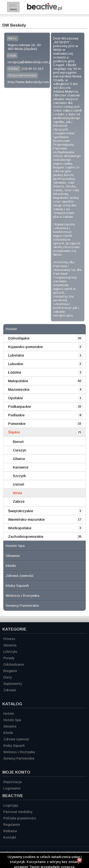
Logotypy (11, 805)
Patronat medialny (18, 812)
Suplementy (13, 684)
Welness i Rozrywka (23, 596)
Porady (9, 658)
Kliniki (11, 566)
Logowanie (12, 788)
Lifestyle (10, 652)
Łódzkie (15, 372)
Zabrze (19, 501)
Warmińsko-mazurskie (26, 519)
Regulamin (12, 825)
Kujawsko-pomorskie (26, 347)
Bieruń (18, 442)
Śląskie (14, 432)
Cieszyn (20, 450)
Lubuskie (16, 364)
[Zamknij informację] (80, 861)
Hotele (11, 329)
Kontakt (10, 837)
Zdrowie (10, 690)
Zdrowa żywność (20, 576)
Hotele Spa (15, 546)
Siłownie (13, 556)
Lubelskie (16, 355)
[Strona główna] (44, 9)
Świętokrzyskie (21, 511)
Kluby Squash (17, 586)
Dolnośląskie (19, 338)
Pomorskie (17, 424)
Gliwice (19, 459)
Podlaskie (16, 415)
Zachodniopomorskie (26, 536)
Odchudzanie (14, 664)
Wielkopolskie (20, 528)
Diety (7, 677)
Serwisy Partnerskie (22, 606)
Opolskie (16, 398)
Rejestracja (12, 782)
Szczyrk (19, 476)
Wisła (17, 493)
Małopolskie (18, 381)
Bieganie (10, 671)
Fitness (9, 639)
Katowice (21, 467)
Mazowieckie (19, 389)
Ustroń (19, 484)
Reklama (10, 831)
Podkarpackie (20, 406)
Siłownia (10, 645)
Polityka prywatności (20, 818)
